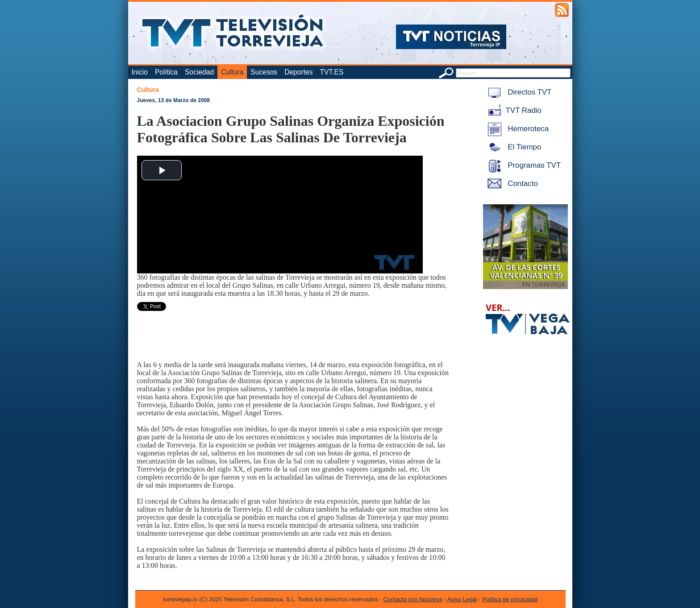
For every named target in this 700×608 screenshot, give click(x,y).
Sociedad (199, 72)
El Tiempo (513, 147)
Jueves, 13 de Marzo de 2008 (173, 100)
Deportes (298, 72)
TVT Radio (513, 110)
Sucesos (264, 72)
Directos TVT (518, 92)
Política (166, 72)
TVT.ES (331, 72)
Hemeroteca (517, 129)
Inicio (140, 72)
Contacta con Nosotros (412, 599)
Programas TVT (523, 165)
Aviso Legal (462, 599)
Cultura (232, 72)
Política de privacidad (510, 599)
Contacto (511, 184)
